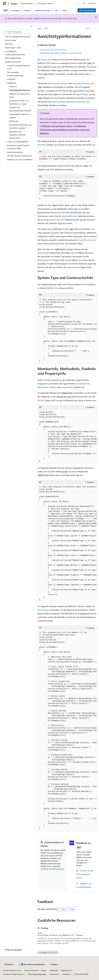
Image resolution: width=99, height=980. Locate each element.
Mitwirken (54, 970)
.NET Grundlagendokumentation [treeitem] (18, 37)
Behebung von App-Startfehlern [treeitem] (20, 159)
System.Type (47, 59)
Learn (40, 28)
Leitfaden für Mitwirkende (52, 869)
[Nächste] (78, 3)
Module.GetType (59, 102)
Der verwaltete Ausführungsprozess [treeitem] (15, 74)
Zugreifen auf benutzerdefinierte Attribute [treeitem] (20, 109)
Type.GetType (82, 94)
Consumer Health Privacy (13, 974)
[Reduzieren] (32, 26)
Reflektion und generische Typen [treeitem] (19, 95)
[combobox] (18, 32)
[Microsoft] (5, 3)
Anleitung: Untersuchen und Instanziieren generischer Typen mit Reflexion (65, 130)
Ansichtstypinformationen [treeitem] (20, 90)
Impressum (54, 974)
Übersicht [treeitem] (13, 86)
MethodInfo (43, 387)
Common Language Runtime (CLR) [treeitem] (19, 67)
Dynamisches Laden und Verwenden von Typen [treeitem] (19, 102)
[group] (67, 158)
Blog (43, 970)
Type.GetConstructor (87, 240)
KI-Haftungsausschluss (12, 970)
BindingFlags (43, 610)
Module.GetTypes (78, 102)
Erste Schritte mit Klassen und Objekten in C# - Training (60, 935)
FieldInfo (53, 387)
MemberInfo (59, 220)
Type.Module (43, 253)
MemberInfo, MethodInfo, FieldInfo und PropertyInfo (60, 53)
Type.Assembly (73, 267)
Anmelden (92, 3)
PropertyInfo (67, 387)
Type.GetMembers (70, 216)
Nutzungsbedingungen (37, 974)
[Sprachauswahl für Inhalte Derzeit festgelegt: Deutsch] (9, 964)
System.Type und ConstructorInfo (53, 50)
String (56, 288)
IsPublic (41, 400)
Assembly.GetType (59, 83)
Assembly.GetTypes (81, 83)
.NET (46, 28)
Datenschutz (66, 970)
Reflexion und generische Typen (57, 126)
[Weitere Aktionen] (95, 28)
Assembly (42, 145)
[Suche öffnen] (84, 3)
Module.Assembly (45, 260)
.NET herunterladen (87, 10)
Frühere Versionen (31, 970)
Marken (66, 974)
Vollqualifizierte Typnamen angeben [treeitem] (19, 116)
